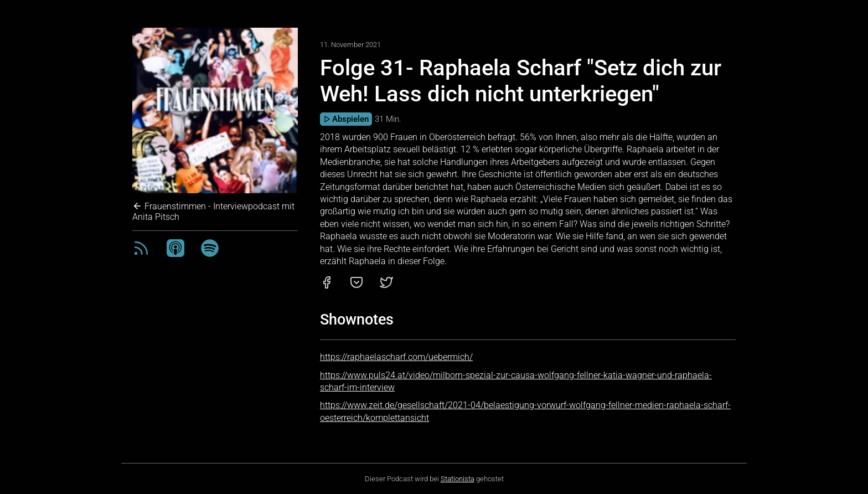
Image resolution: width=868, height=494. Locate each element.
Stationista (458, 479)
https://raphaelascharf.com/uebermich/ (396, 357)
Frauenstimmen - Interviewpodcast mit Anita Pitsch (213, 212)
